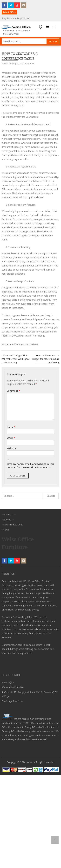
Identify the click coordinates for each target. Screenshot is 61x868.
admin (31, 63)
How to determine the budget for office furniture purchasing (46, 359)
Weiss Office (8, 682)
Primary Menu (54, 27)
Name (11, 427)
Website (11, 448)
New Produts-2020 (13, 525)
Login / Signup (22, 18)
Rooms (7, 520)
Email (11, 438)
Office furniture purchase (25, 344)
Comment (13, 391)
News (6, 530)
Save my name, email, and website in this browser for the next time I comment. (30, 466)
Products (8, 514)
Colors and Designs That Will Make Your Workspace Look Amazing (16, 359)
